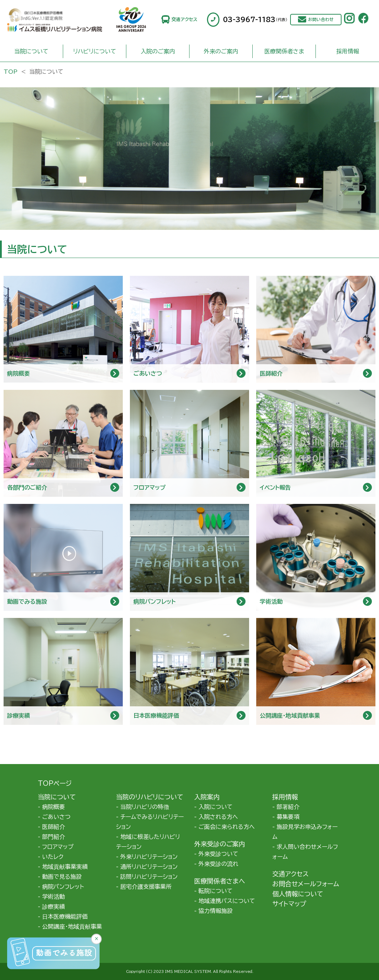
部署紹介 (288, 807)
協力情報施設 (216, 911)
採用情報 (348, 51)
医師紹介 (54, 827)
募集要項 (288, 817)
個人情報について (298, 894)
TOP (11, 72)
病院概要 (54, 807)
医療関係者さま (284, 51)
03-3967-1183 (255, 20)
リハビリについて (95, 51)
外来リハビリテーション (149, 857)
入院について (216, 807)
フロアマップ (58, 847)
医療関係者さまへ (220, 881)
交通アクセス (184, 19)
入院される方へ (218, 817)
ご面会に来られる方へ (227, 827)
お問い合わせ (321, 19)
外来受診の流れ (218, 864)
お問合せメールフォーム (306, 884)
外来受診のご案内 (220, 844)
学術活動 (54, 897)
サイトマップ (289, 904)
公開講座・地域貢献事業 (72, 927)
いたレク (53, 857)
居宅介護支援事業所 (146, 887)
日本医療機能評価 (65, 917)
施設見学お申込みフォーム (305, 832)
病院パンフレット (63, 887)
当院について (31, 51)
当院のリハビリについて (150, 797)
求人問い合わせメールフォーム (305, 852)
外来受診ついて (218, 854)
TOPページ (55, 783)
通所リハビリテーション (149, 867)
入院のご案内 (158, 51)
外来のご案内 (221, 51)
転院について (216, 891)
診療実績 (54, 907)
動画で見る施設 (62, 877)
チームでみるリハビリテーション (150, 822)
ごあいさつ (56, 817)
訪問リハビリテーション (149, 877)
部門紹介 (54, 837)
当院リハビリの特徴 (145, 807)
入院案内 (207, 797)
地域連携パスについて (227, 901)
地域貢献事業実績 (65, 867)
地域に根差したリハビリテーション (148, 842)
